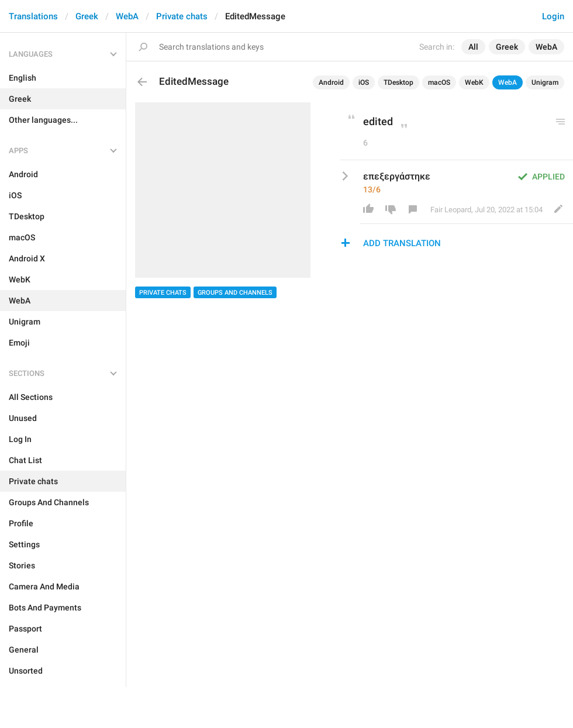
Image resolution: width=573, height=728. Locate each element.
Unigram (545, 82)
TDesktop (398, 82)
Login (553, 16)
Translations (33, 16)
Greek (87, 16)
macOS (439, 82)
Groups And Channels (235, 293)
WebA (127, 16)
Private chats (182, 16)
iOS (364, 82)
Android (331, 82)
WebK (474, 82)
